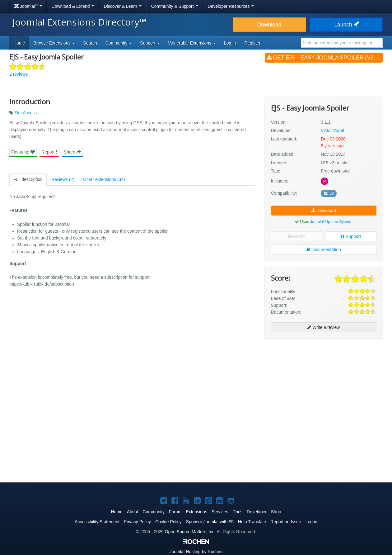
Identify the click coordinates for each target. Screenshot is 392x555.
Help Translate (252, 522)
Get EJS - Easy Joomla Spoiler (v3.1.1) (325, 58)
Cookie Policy (168, 522)
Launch (346, 25)
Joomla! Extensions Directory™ (79, 22)
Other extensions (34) (104, 179)
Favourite (23, 152)
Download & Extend (73, 6)
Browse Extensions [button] (54, 43)
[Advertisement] (324, 384)
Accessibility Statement (97, 522)
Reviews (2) (63, 179)
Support (351, 236)
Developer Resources (231, 6)
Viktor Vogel (332, 130)
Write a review (324, 327)
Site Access (26, 113)
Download (269, 25)
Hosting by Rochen (196, 552)
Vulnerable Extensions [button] (192, 43)
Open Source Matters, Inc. (190, 532)
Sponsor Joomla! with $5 (210, 522)
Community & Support (175, 6)
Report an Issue (286, 522)
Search (90, 43)
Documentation (324, 249)
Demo (296, 236)
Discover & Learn (122, 6)
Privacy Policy (137, 522)
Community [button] (119, 43)
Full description (28, 179)
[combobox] (342, 43)
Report (49, 152)
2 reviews (19, 74)
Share (72, 152)
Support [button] (150, 43)
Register (252, 43)
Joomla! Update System (331, 222)
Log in (230, 43)
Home (19, 43)
